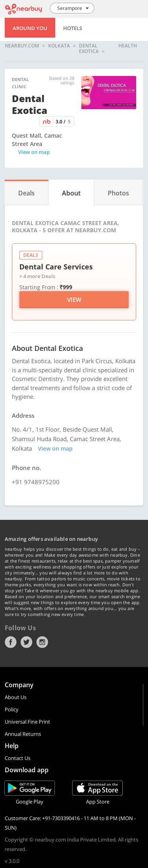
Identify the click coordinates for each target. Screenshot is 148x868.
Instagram (42, 642)
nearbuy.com (22, 46)
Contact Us (18, 758)
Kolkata (59, 46)
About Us (16, 697)
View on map (34, 152)
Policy (12, 709)
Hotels (73, 28)
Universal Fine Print (27, 722)
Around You (30, 28)
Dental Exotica (89, 48)
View (74, 299)
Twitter (26, 642)
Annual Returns (23, 734)
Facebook (11, 642)
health (128, 46)
